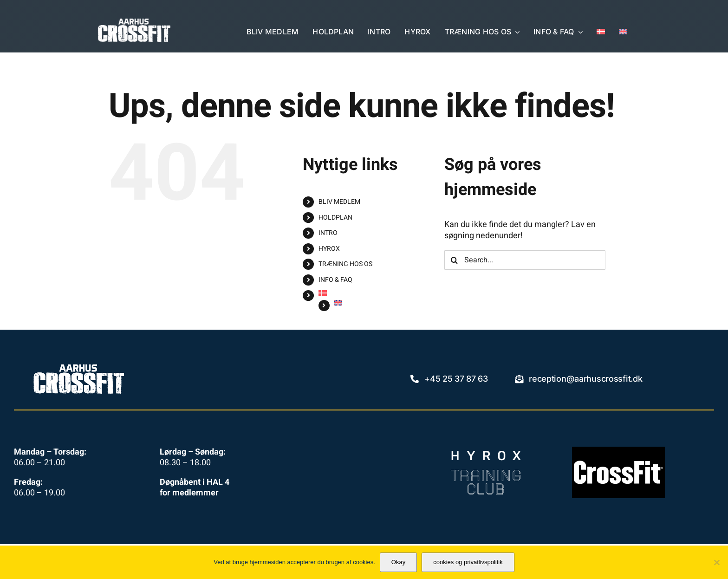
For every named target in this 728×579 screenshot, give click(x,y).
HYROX (329, 249)
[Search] (454, 260)
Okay (398, 562)
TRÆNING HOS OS (345, 264)
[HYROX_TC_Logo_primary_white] (486, 455)
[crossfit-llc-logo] (618, 451)
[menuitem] (601, 32)
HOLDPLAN (335, 218)
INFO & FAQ (335, 280)
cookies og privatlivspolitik (468, 562)
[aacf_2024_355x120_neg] (134, 22)
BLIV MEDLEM (339, 202)
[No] (716, 562)
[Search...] (525, 260)
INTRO (328, 233)
